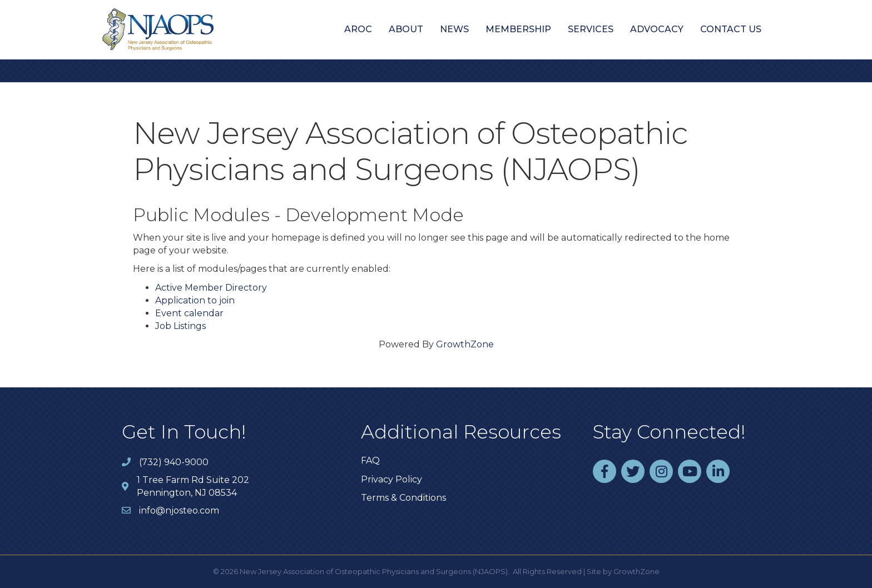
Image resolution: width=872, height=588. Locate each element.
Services (591, 29)
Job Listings (180, 326)
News (454, 29)
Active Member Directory (211, 288)
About (406, 29)
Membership (518, 29)
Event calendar (189, 313)
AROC (358, 29)
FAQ (370, 460)
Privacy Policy (392, 479)
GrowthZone (465, 344)
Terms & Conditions (403, 498)
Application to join (195, 300)
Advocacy (657, 29)
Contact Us (731, 29)
